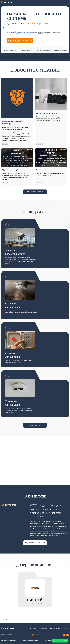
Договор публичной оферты (31, 640)
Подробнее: (4, 619)
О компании (34, 628)
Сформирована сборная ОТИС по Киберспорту (15, 122)
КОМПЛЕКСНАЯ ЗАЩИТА (47, 113)
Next (67, 28)
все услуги (35, 425)
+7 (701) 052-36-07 (35, 604)
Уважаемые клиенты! (44, 170)
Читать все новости (35, 192)
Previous (3, 28)
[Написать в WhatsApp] (60, 641)
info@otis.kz (37, 635)
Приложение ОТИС (43, 628)
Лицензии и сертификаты (56, 628)
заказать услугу (20, 41)
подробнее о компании (35, 543)
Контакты (66, 628)
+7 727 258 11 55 (6, 635)
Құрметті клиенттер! (10, 170)
